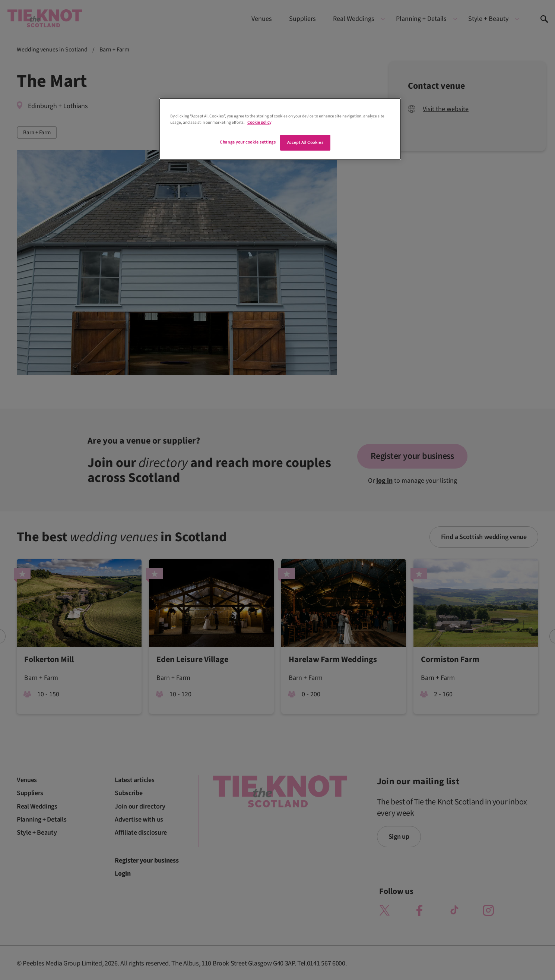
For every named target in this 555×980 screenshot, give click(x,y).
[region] (280, 129)
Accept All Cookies (305, 143)
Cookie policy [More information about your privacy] (259, 122)
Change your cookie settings (248, 142)
